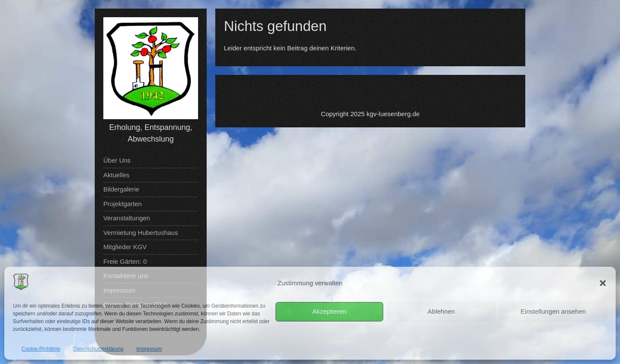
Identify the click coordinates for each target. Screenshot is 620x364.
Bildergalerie (121, 189)
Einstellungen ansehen (553, 311)
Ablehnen (441, 311)
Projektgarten (122, 204)
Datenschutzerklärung (98, 349)
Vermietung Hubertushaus (141, 233)
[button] (603, 283)
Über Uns (117, 160)
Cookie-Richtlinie (41, 349)
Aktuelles (116, 175)
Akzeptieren (329, 311)
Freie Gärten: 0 (125, 261)
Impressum (149, 349)
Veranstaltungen (127, 218)
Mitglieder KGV (125, 247)
